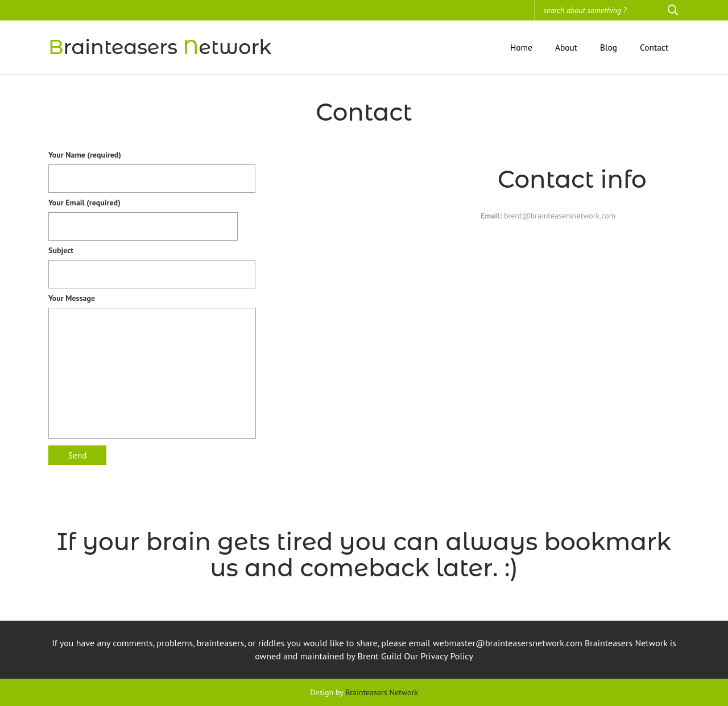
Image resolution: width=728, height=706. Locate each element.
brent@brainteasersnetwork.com (559, 216)
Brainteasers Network (382, 692)
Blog (609, 47)
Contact (654, 47)
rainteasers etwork (160, 47)
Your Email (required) (143, 214)
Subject (152, 262)
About (566, 47)
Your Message (152, 369)
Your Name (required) (152, 167)
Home (521, 47)
